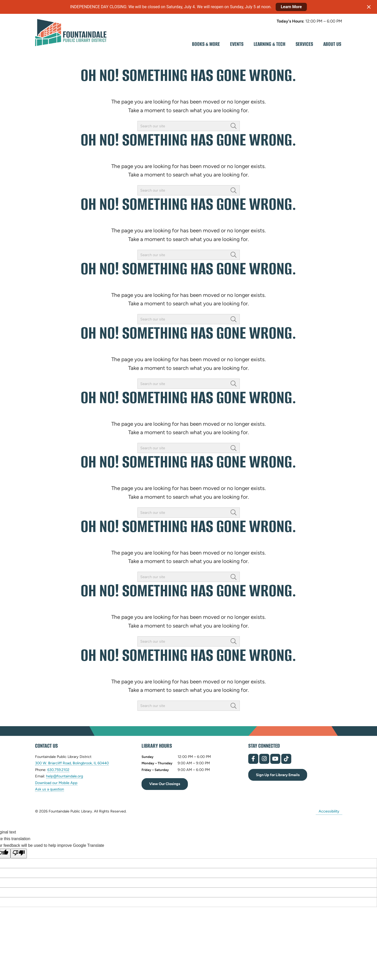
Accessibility (329, 811)
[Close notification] (369, 7)
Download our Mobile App (56, 783)
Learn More (291, 7)
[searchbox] (189, 126)
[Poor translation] (19, 853)
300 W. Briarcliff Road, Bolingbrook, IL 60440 (72, 763)
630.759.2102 (58, 770)
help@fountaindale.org (64, 776)
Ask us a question (50, 789)
